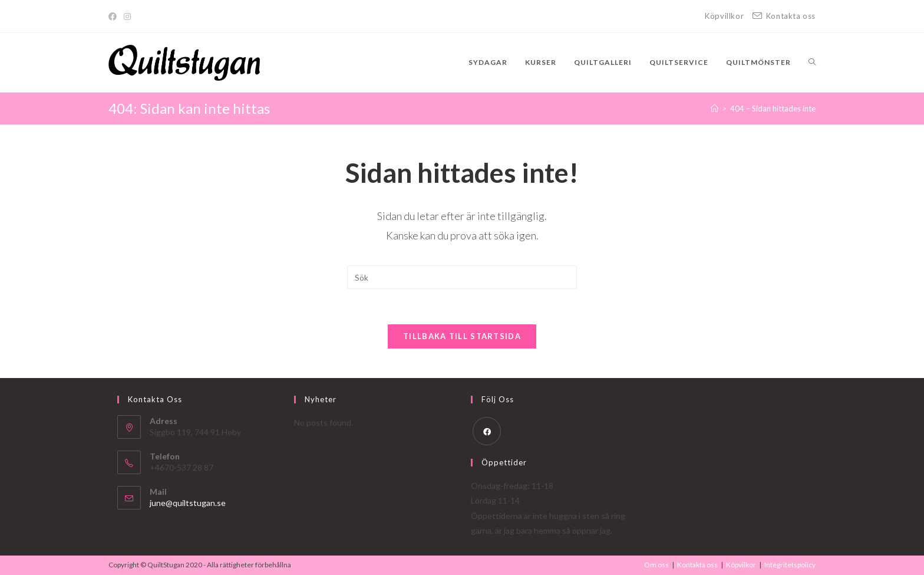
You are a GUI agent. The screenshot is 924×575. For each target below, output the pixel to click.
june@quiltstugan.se (188, 503)
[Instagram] (127, 17)
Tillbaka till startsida (462, 336)
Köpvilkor (741, 565)
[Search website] (812, 63)
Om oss (656, 565)
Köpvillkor (724, 16)
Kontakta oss (697, 565)
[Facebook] (114, 17)
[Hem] (715, 109)
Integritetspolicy (790, 565)
